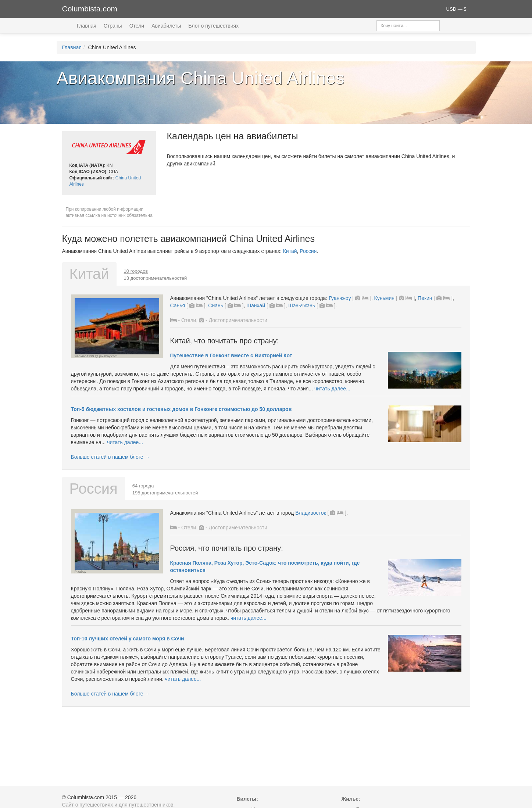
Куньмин (384, 298)
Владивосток (311, 513)
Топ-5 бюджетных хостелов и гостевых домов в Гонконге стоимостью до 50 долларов (181, 409)
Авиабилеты (166, 26)
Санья (178, 305)
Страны (113, 26)
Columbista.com (90, 9)
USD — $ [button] (456, 9)
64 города (143, 486)
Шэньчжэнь (302, 305)
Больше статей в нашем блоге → (110, 457)
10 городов (136, 271)
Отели (137, 26)
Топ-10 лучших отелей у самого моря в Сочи (128, 639)
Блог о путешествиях (213, 26)
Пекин (425, 298)
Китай (290, 251)
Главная (87, 26)
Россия (308, 251)
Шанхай (256, 305)
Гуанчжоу (340, 298)
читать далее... (332, 389)
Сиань (216, 305)
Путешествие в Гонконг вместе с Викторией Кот (231, 355)
